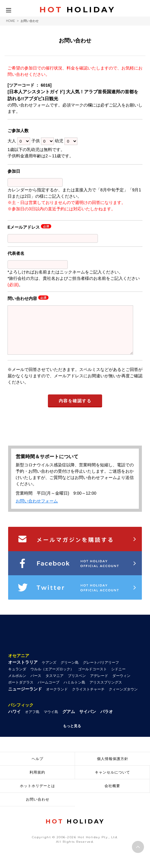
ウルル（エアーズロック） (52, 678)
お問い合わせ (38, 808)
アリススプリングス (106, 691)
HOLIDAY (77, 10)
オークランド (57, 698)
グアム (69, 721)
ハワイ (14, 721)
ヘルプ (37, 768)
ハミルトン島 (74, 691)
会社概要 (112, 795)
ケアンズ (49, 672)
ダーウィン (121, 685)
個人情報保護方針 (113, 768)
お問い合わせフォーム (37, 510)
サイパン (88, 721)
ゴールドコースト (92, 678)
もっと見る (72, 735)
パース (36, 685)
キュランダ (17, 678)
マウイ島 (51, 721)
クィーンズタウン (123, 698)
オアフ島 (32, 721)
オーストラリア (23, 671)
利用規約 (37, 781)
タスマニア (55, 685)
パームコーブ (48, 691)
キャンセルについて (113, 781)
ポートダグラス (21, 691)
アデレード (99, 685)
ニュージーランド (25, 698)
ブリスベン (77, 685)
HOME (11, 21)
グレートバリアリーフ (101, 672)
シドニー (118, 678)
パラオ (107, 721)
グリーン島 (70, 672)
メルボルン (17, 685)
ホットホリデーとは (37, 795)
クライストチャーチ (88, 698)
